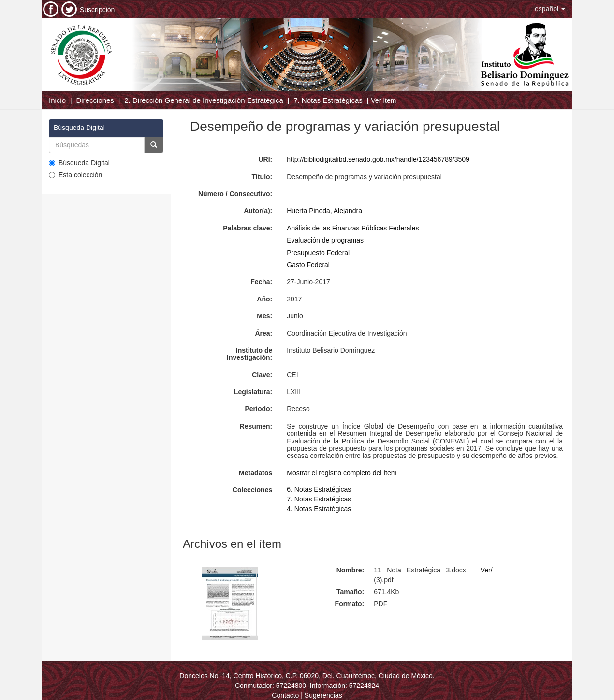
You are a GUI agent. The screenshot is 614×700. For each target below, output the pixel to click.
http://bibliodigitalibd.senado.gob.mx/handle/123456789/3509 (378, 159)
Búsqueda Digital (79, 163)
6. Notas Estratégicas (319, 489)
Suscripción (97, 10)
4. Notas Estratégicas (319, 509)
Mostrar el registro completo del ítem (342, 473)
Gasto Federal (308, 265)
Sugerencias (323, 695)
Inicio (57, 100)
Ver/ (487, 570)
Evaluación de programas (325, 240)
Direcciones (95, 100)
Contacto (285, 695)
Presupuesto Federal (318, 253)
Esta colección (75, 175)
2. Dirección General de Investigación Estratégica (204, 100)
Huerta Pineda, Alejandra (324, 211)
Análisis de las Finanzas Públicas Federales (353, 228)
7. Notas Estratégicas (328, 100)
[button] (550, 9)
